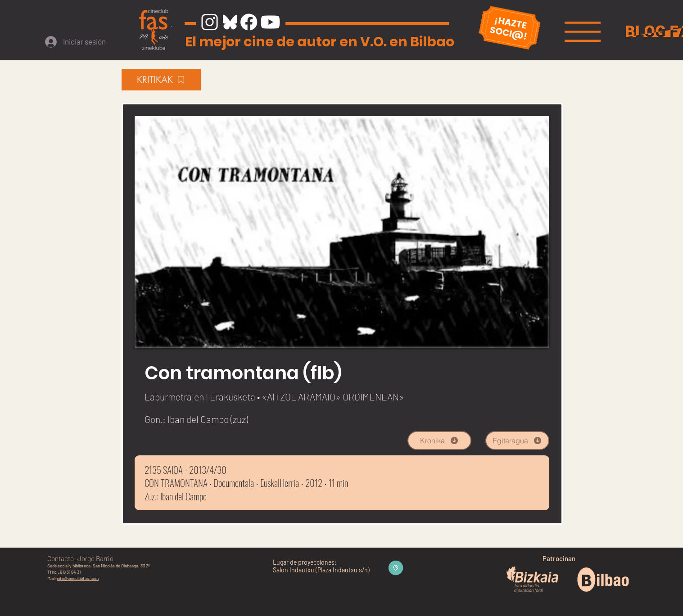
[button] (583, 32)
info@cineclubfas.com (78, 578)
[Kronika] (439, 441)
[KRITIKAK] (161, 80)
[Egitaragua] (517, 441)
